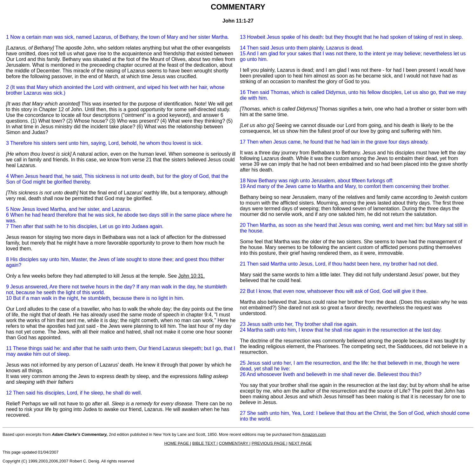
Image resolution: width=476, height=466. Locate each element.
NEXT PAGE (300, 443)
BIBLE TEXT (205, 443)
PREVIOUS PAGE (269, 443)
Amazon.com (314, 434)
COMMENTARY (234, 443)
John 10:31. (192, 276)
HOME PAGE (177, 443)
